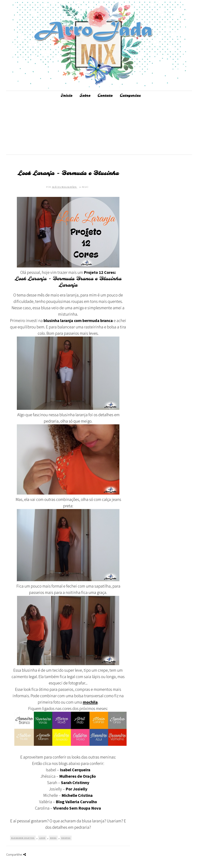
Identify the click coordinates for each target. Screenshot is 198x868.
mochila (90, 702)
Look (42, 838)
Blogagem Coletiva (23, 838)
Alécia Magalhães (65, 187)
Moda (53, 838)
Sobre (85, 96)
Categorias (130, 96)
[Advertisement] (99, 127)
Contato (105, 96)
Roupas (66, 838)
